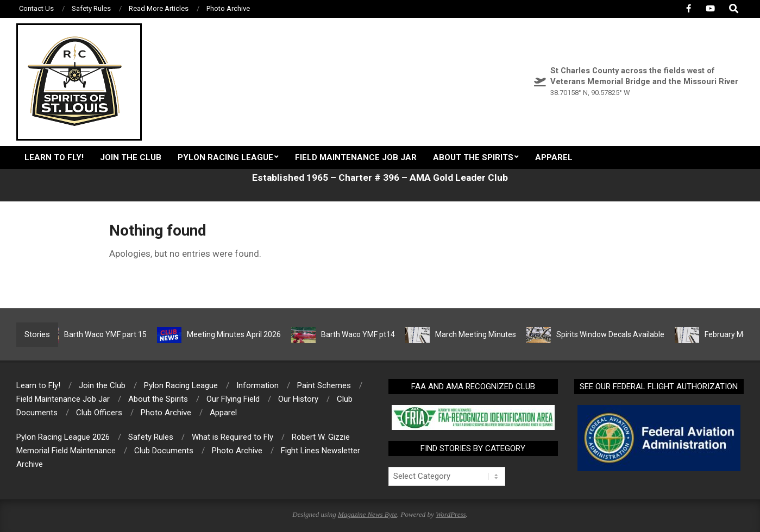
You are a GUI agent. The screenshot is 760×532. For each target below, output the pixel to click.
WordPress (451, 514)
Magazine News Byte (368, 514)
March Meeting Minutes (481, 334)
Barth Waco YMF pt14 (363, 334)
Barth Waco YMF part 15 (110, 334)
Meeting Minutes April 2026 (239, 334)
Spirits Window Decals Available (615, 334)
